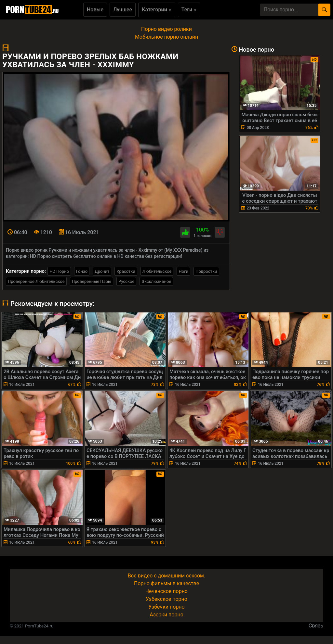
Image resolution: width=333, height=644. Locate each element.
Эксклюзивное (156, 281)
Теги (189, 10)
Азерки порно (166, 615)
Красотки (126, 271)
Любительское (157, 271)
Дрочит (102, 271)
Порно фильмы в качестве (166, 583)
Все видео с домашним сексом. (166, 576)
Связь (316, 626)
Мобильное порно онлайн (166, 37)
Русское (126, 281)
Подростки (206, 271)
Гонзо (82, 271)
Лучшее (123, 10)
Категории (157, 10)
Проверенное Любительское (36, 281)
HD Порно (59, 271)
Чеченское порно (166, 591)
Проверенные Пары (92, 281)
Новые (95, 10)
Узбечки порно (166, 607)
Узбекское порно (166, 599)
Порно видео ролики (166, 29)
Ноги (183, 271)
